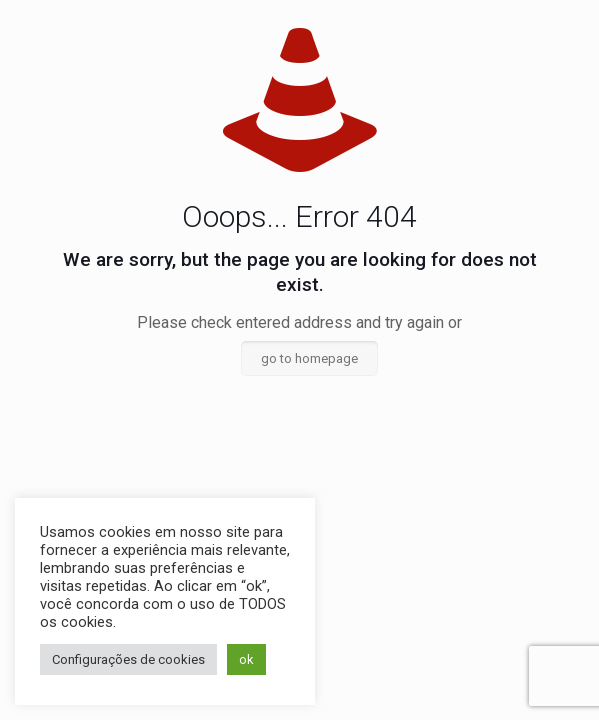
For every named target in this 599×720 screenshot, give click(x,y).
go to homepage (309, 358)
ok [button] (246, 659)
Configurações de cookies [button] (128, 659)
